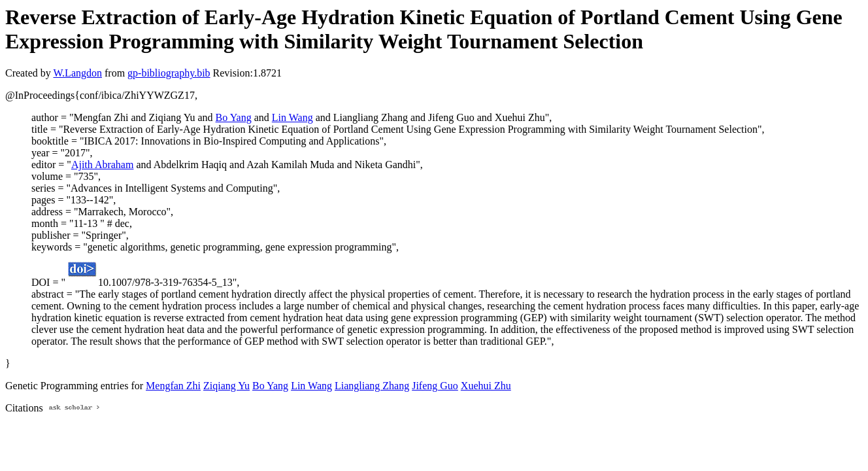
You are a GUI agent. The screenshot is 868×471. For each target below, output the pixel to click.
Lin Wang (292, 117)
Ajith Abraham (103, 165)
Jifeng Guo (435, 386)
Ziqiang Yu (226, 386)
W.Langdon (77, 73)
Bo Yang (234, 117)
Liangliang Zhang (372, 386)
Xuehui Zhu (486, 386)
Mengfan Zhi (173, 386)
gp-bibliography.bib (169, 73)
